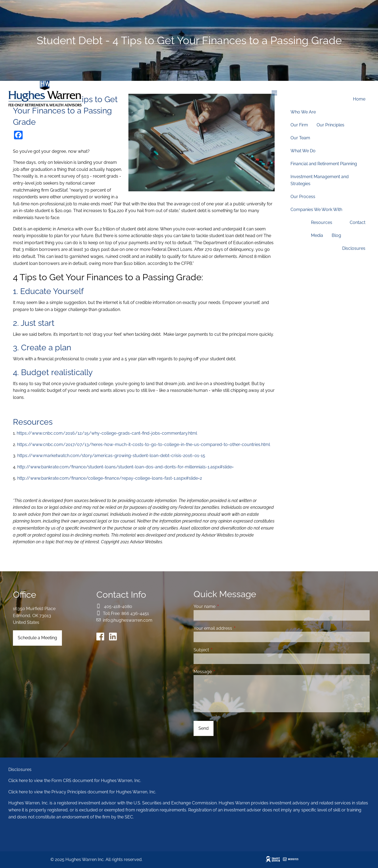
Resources (322, 222)
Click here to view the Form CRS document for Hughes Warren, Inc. (75, 781)
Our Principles (330, 125)
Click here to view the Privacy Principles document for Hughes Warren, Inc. (82, 792)
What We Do (303, 151)
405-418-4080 (118, 606)
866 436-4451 (135, 613)
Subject (222, 650)
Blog (336, 235)
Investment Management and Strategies (320, 180)
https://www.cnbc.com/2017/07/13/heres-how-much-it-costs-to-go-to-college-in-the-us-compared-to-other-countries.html (143, 445)
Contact (358, 222)
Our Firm (299, 125)
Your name (225, 606)
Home (359, 99)
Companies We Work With (316, 210)
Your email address (234, 628)
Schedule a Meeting (37, 638)
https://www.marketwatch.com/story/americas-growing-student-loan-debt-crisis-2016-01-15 (111, 456)
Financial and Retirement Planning (324, 164)
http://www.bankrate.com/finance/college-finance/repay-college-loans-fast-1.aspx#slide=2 (110, 478)
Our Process (303, 197)
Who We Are (303, 112)
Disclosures (354, 248)
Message (223, 672)
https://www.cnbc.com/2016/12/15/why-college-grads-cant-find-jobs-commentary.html (107, 433)
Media (317, 235)
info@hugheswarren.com (128, 620)
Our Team (300, 138)
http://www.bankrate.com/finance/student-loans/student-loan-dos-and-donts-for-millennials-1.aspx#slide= (125, 467)
